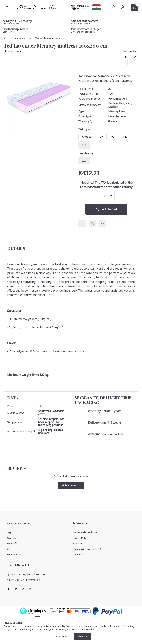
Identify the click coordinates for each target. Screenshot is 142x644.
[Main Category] (5, 38)
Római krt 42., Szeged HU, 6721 (28, 574)
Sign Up (12, 538)
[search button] (114, 7)
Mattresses (21, 38)
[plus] (111, 195)
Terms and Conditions (85, 532)
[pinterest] (135, 57)
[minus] (111, 197)
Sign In (11, 532)
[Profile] (123, 7)
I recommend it (102, 224)
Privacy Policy (80, 538)
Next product (130, 51)
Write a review (69, 485)
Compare (82, 224)
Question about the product (92, 224)
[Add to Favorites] (131, 62)
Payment (78, 543)
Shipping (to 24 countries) (87, 549)
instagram (23, 589)
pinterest (16, 589)
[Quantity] (105, 196)
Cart (9, 549)
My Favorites (14, 554)
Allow (80, 637)
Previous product (14, 51)
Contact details (81, 554)
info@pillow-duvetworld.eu (26, 580)
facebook (8, 589)
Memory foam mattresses (49, 38)
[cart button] (135, 7)
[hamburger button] (7, 7)
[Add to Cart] (106, 209)
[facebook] (126, 57)
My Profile (13, 543)
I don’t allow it (62, 637)
